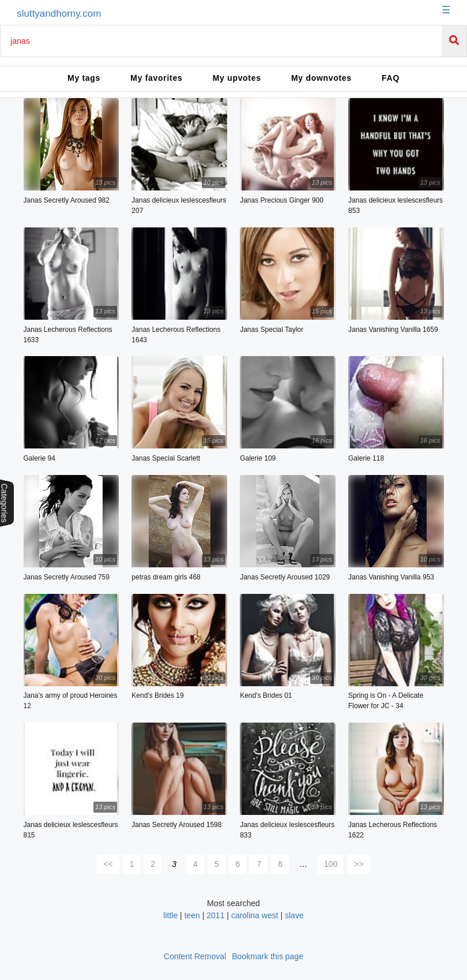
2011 (215, 915)
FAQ (391, 78)
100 (331, 864)
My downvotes (321, 78)
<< (108, 864)
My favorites (156, 78)
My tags (84, 78)
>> (359, 864)
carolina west (255, 915)
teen (192, 915)
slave (294, 915)
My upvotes (237, 78)
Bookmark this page (268, 956)
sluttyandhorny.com (59, 14)
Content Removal (195, 956)
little (170, 915)
